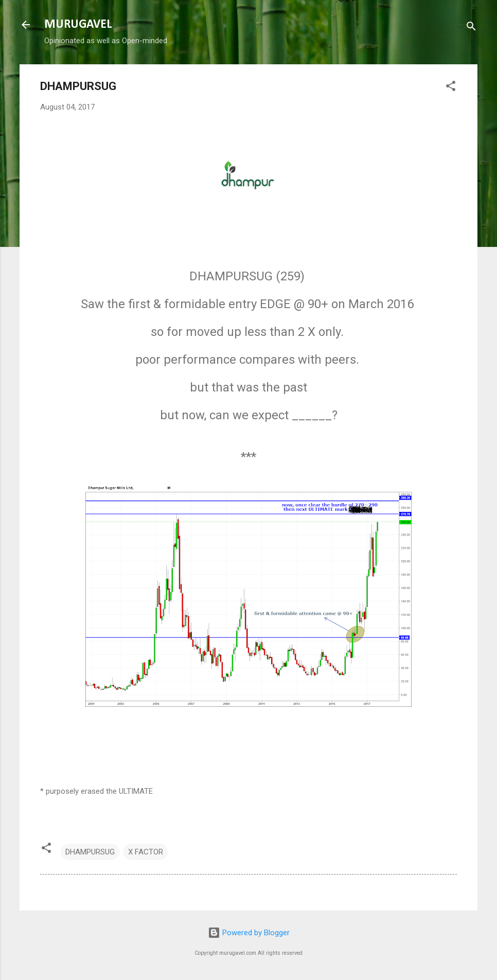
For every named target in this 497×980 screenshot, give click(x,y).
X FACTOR (146, 852)
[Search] (471, 28)
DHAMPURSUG (90, 852)
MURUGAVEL (78, 25)
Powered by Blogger (249, 933)
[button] (451, 88)
